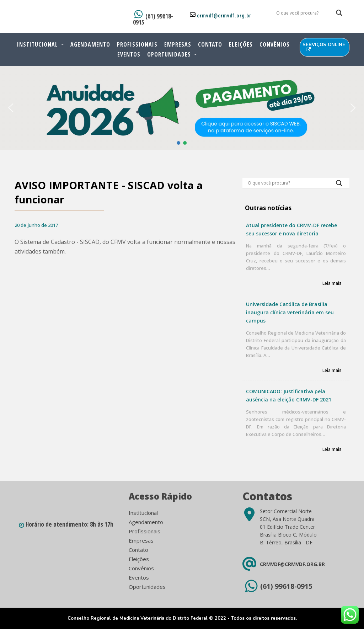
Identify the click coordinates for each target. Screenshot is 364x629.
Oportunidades (169, 54)
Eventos (129, 54)
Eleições (241, 44)
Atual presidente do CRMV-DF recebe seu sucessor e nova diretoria (291, 229)
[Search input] (301, 13)
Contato (210, 44)
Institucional (38, 44)
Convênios (275, 44)
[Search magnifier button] (339, 15)
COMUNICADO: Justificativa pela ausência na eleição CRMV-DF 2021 (289, 395)
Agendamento (90, 44)
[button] (11, 108)
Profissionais (137, 44)
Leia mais (332, 284)
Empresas (178, 44)
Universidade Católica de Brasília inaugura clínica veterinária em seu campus (290, 312)
